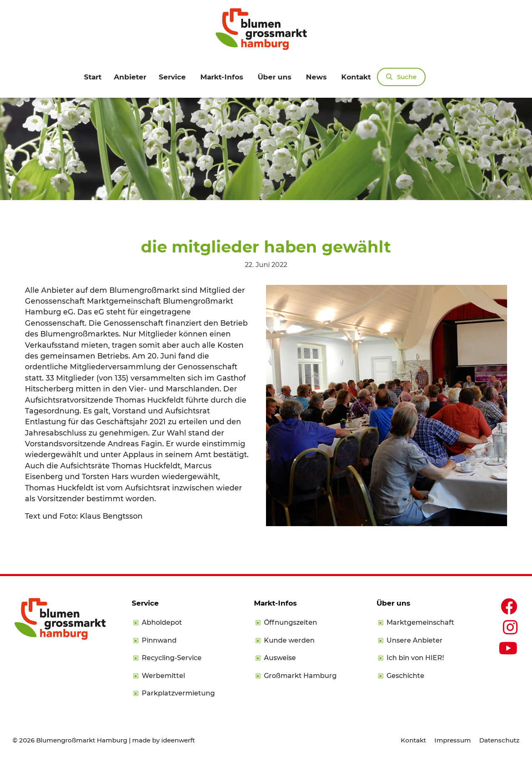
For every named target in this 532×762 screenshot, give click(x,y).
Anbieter (130, 77)
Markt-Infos (222, 77)
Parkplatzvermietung (178, 693)
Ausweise (280, 658)
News (316, 77)
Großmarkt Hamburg (300, 676)
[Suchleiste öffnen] (401, 77)
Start (93, 77)
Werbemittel (163, 676)
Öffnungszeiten (291, 622)
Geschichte (405, 676)
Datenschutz (499, 740)
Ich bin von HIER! (415, 658)
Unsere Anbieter (415, 640)
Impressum (453, 740)
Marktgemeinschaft (420, 622)
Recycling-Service (172, 658)
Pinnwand (159, 640)
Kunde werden (289, 640)
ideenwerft (178, 740)
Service (172, 77)
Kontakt (356, 77)
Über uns (275, 77)
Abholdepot (162, 622)
